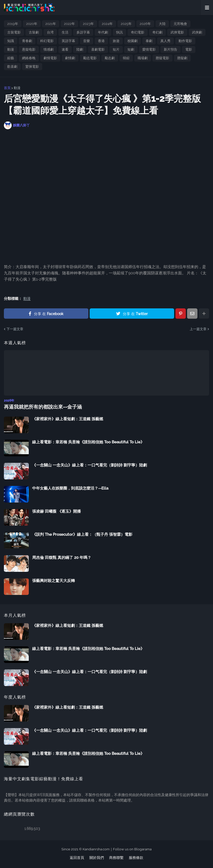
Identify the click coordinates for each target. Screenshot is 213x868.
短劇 (131, 49)
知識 (11, 41)
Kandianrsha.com (96, 849)
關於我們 (97, 857)
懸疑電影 (162, 58)
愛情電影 (149, 49)
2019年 (13, 24)
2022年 (69, 24)
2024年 (107, 24)
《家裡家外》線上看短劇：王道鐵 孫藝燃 (68, 419)
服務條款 (136, 857)
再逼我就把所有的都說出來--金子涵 (41, 407)
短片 (116, 49)
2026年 (145, 24)
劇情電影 (50, 58)
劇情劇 (70, 58)
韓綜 (126, 58)
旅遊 (116, 41)
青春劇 (27, 41)
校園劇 (133, 41)
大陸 (162, 24)
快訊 (119, 32)
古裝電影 (14, 32)
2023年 (88, 24)
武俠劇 (197, 32)
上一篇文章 (198, 329)
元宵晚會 (180, 24)
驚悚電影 (32, 67)
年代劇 (103, 32)
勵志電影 (90, 58)
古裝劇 (34, 32)
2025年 (126, 24)
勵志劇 (110, 58)
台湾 (50, 32)
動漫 (11, 49)
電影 (189, 49)
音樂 (87, 41)
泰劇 (149, 41)
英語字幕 (68, 41)
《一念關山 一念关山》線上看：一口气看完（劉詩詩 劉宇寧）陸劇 (90, 465)
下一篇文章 (15, 329)
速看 (65, 49)
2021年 (51, 24)
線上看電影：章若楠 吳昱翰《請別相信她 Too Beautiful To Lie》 (88, 442)
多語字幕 (83, 32)
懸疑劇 (182, 58)
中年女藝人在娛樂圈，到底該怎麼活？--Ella (70, 488)
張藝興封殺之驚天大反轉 (54, 580)
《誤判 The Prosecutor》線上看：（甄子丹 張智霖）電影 (82, 534)
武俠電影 (177, 32)
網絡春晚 (29, 58)
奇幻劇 (157, 32)
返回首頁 (77, 857)
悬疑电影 (29, 49)
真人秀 (165, 41)
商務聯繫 (116, 857)
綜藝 (11, 58)
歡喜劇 (12, 67)
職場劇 (143, 58)
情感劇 (49, 49)
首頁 (7, 88)
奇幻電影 (138, 32)
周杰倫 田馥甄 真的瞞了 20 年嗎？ (62, 557)
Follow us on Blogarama (132, 849)
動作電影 (185, 41)
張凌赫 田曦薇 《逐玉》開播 (56, 511)
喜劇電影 (98, 49)
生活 (65, 32)
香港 (101, 41)
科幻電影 (47, 41)
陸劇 (80, 49)
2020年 (32, 24)
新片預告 (171, 49)
